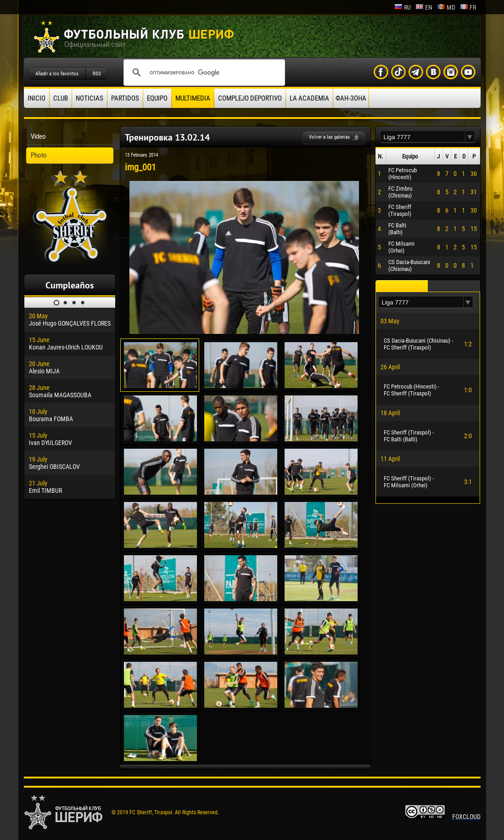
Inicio (36, 98)
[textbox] (423, 137)
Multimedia (193, 98)
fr (468, 7)
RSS (97, 74)
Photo (39, 155)
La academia (309, 98)
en (424, 7)
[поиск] (203, 73)
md (446, 7)
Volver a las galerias (329, 137)
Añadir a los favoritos (57, 74)
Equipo (157, 98)
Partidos (125, 98)
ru (403, 7)
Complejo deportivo (250, 98)
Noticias (90, 98)
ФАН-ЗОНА (351, 98)
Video (38, 136)
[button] (470, 137)
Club (61, 98)
